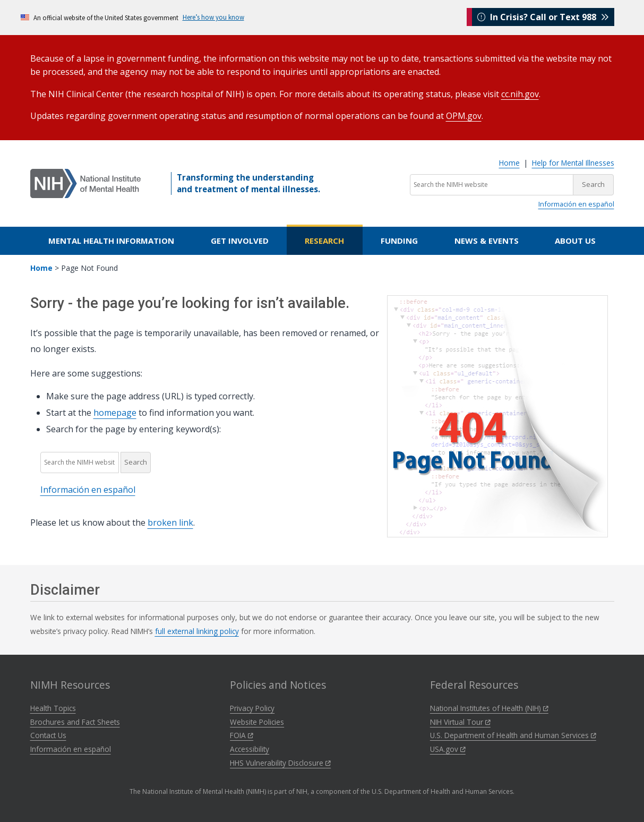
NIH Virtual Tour (460, 722)
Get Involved (240, 241)
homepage (115, 413)
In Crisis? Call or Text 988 (543, 17)
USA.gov (448, 749)
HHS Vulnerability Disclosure (280, 763)
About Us (575, 241)
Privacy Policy (252, 708)
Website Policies (257, 722)
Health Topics (53, 708)
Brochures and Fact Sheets (75, 722)
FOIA (242, 735)
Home (509, 163)
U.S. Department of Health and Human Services (513, 735)
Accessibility (250, 749)
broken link (170, 523)
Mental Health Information (111, 241)
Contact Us (48, 735)
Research (324, 241)
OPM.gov (464, 116)
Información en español (576, 204)
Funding (399, 241)
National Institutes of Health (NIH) (489, 708)
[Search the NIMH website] (492, 185)
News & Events (487, 241)
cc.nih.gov (520, 94)
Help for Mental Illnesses (573, 163)
